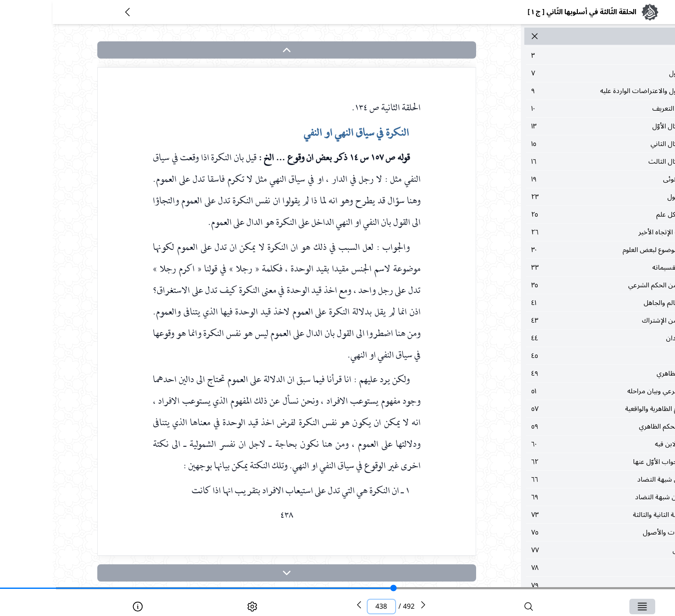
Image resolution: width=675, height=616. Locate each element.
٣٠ (573, 250)
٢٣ (573, 197)
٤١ (573, 303)
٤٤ (573, 338)
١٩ (573, 179)
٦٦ (573, 479)
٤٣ (573, 320)
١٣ (573, 126)
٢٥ (573, 215)
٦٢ (573, 462)
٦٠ (573, 444)
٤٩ (573, 373)
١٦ (573, 162)
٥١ (573, 391)
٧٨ (573, 568)
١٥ (573, 144)
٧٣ (573, 515)
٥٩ (573, 426)
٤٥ (573, 356)
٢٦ (573, 232)
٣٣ (573, 268)
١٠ (573, 109)
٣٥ (573, 285)
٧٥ (573, 532)
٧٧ (573, 550)
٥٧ (573, 409)
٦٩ (573, 497)
